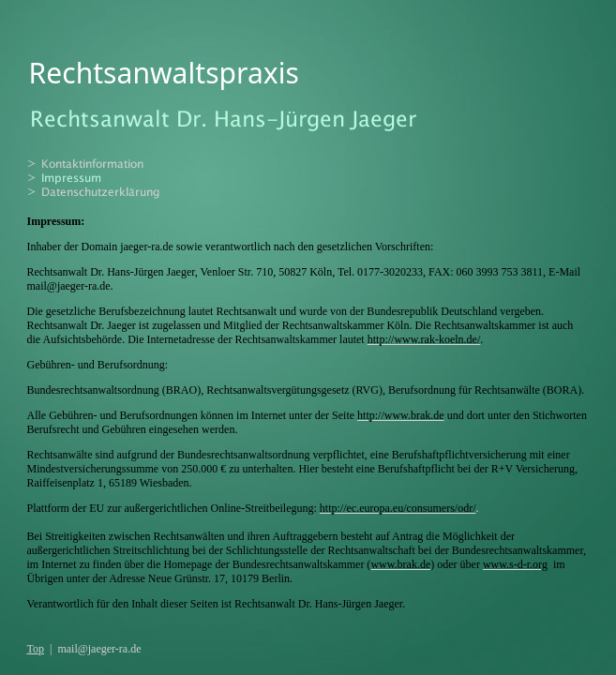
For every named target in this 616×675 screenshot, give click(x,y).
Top (36, 649)
